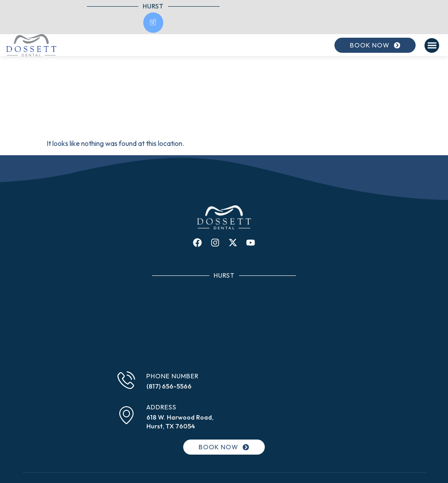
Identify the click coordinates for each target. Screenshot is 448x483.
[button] (432, 45)
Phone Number (173, 376)
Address (161, 407)
